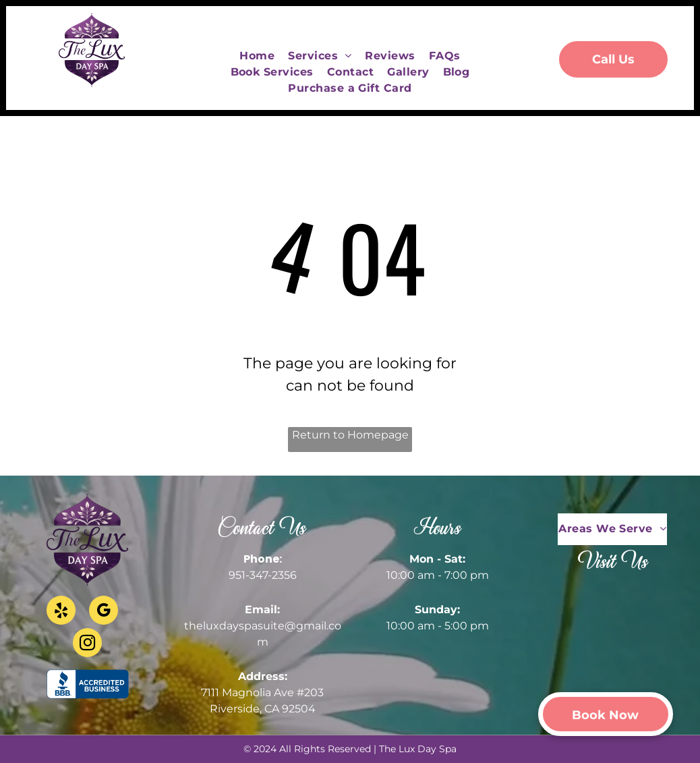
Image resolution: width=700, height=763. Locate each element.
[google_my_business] (104, 612)
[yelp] (61, 612)
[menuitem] (257, 56)
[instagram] (87, 644)
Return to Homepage (350, 435)
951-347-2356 (263, 575)
